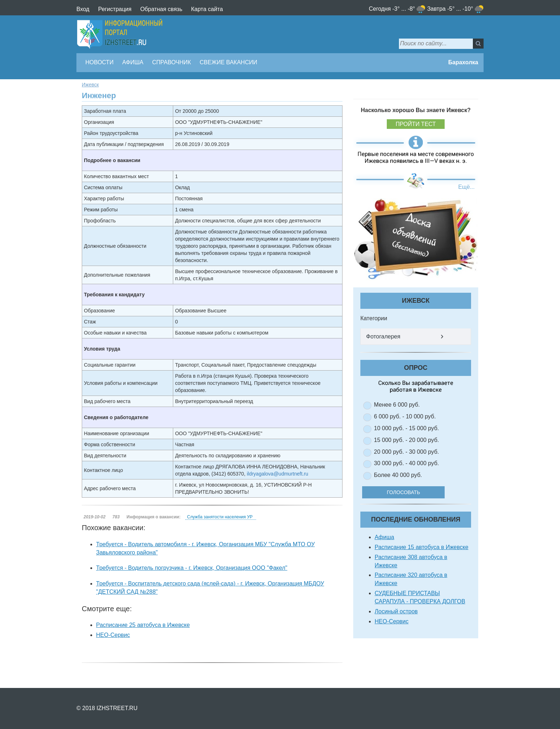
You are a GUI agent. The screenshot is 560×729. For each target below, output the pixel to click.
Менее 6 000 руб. (397, 405)
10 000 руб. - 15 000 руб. (406, 428)
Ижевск (90, 85)
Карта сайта (207, 9)
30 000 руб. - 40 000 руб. (406, 463)
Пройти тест (416, 124)
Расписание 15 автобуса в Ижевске (421, 547)
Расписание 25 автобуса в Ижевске (143, 625)
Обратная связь (161, 9)
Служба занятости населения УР (220, 517)
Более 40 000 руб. (398, 475)
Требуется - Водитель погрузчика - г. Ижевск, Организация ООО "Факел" (192, 568)
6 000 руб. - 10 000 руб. (405, 416)
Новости (99, 62)
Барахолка (463, 62)
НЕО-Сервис (113, 635)
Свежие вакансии (228, 62)
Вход (83, 9)
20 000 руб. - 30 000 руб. (406, 452)
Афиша (133, 62)
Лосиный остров (396, 611)
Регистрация (115, 9)
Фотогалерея (383, 336)
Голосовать (408, 492)
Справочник (172, 62)
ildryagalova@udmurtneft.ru (277, 474)
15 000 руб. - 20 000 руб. (406, 440)
